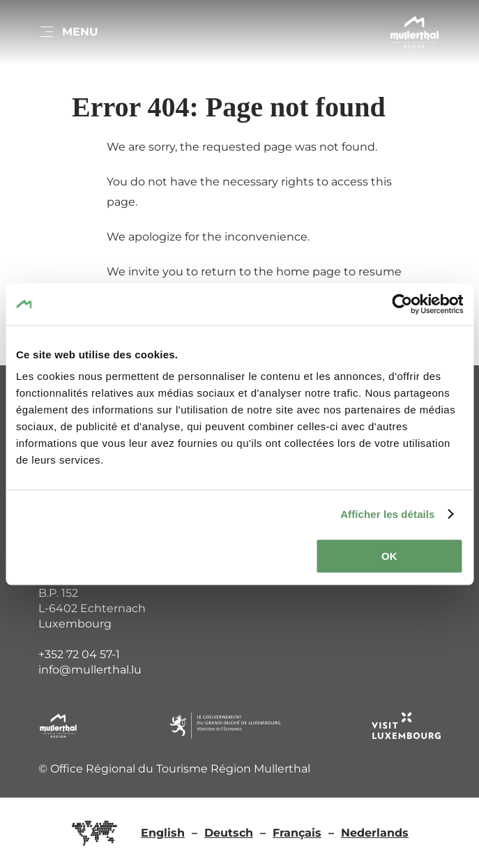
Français (297, 833)
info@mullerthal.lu (90, 670)
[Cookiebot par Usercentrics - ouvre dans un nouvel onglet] (402, 304)
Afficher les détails (387, 514)
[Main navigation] (68, 32)
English (163, 833)
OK (389, 556)
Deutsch (229, 833)
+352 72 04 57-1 (79, 654)
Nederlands (375, 833)
